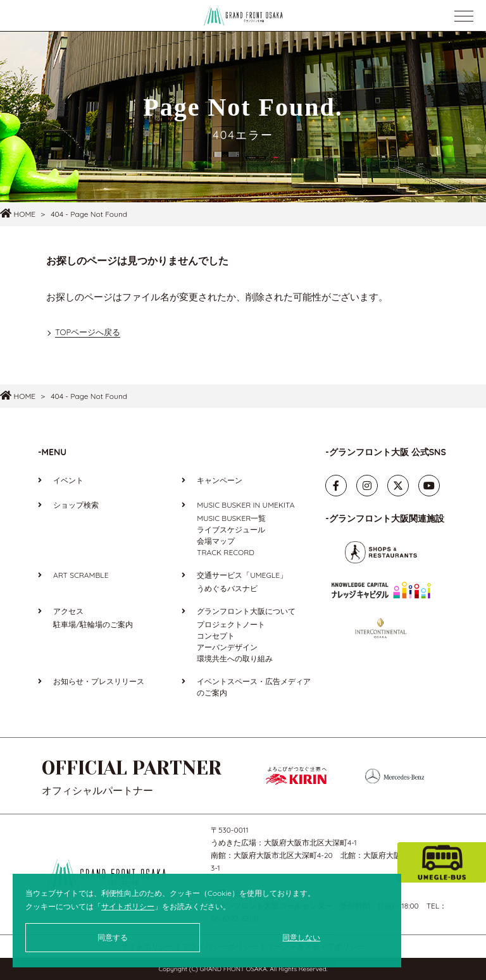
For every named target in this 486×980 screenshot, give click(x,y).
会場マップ (216, 541)
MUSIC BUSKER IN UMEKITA (246, 505)
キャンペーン (220, 480)
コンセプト (216, 636)
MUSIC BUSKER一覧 (231, 518)
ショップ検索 (76, 505)
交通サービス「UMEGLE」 (242, 575)
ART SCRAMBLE (81, 575)
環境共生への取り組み (235, 658)
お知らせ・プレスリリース (99, 681)
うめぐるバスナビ (227, 588)
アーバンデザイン (227, 647)
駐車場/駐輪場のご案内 (93, 624)
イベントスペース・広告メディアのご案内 (254, 687)
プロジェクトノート (231, 624)
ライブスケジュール (231, 530)
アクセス (68, 611)
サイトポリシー (128, 906)
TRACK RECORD (226, 552)
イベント (68, 480)
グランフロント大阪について (246, 611)
